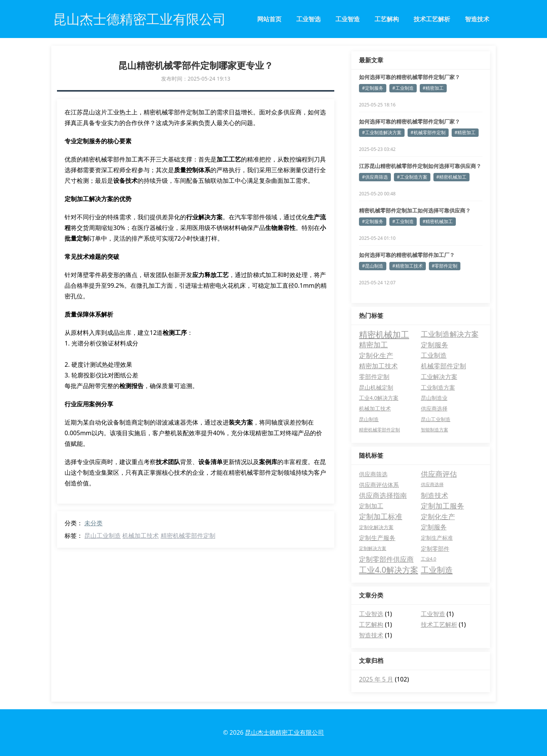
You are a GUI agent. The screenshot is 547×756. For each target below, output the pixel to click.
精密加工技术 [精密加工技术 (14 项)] (378, 366)
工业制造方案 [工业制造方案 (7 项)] (438, 387)
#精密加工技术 (408, 266)
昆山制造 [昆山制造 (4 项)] (369, 419)
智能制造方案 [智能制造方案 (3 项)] (435, 430)
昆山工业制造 (103, 536)
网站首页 (269, 19)
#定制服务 (373, 88)
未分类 (93, 523)
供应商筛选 (373, 474)
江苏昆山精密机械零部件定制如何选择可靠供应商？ (420, 166)
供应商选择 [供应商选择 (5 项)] (434, 408)
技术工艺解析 (432, 19)
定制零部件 (435, 548)
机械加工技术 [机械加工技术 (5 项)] (375, 408)
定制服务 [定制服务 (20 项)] (435, 345)
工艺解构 (387, 19)
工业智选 (308, 19)
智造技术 (477, 19)
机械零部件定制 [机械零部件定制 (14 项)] (443, 366)
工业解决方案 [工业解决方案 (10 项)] (439, 377)
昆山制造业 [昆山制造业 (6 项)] (434, 398)
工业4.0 (429, 559)
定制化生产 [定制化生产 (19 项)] (376, 355)
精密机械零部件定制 (188, 536)
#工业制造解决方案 (382, 132)
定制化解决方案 (376, 527)
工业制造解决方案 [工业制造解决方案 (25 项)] (450, 334)
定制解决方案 (373, 548)
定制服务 (434, 527)
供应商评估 (439, 474)
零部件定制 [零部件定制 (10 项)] (374, 377)
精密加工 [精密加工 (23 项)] (373, 345)
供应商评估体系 (379, 485)
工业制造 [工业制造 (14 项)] (434, 355)
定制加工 (371, 506)
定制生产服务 (377, 538)
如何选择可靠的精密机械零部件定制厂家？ (409, 77)
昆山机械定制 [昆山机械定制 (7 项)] (376, 387)
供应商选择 (432, 484)
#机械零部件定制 (428, 132)
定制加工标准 (381, 517)
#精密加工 (433, 88)
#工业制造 (403, 88)
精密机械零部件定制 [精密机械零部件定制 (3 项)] (379, 430)
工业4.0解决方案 (389, 570)
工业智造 (348, 19)
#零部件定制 (445, 266)
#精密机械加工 (452, 177)
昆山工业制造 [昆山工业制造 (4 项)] (436, 419)
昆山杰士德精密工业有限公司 (285, 732)
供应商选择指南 (383, 495)
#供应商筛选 (375, 177)
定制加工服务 (443, 506)
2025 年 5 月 (376, 679)
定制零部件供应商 (386, 559)
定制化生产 (438, 517)
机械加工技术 (141, 536)
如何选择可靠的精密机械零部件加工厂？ (407, 255)
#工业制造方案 (412, 177)
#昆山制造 (373, 266)
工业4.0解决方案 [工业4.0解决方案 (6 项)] (379, 398)
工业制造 (437, 570)
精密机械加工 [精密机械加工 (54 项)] (384, 334)
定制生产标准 (437, 538)
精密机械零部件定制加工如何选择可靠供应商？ (415, 210)
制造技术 (435, 495)
